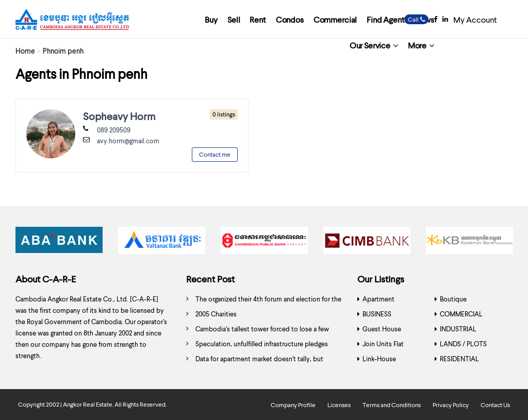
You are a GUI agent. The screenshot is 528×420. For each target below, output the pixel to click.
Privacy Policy (451, 405)
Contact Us (495, 405)
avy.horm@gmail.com (128, 141)
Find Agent (385, 19)
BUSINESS (377, 314)
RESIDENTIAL (459, 359)
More (417, 45)
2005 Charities (216, 314)
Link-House (379, 359)
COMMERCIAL (461, 314)
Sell (234, 19)
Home (25, 51)
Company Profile (293, 405)
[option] (59, 243)
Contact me (215, 154)
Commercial (335, 19)
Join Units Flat (383, 344)
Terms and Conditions (392, 405)
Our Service (370, 45)
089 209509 (114, 130)
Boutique (453, 299)
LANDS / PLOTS (463, 344)
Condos (290, 19)
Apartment (378, 299)
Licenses (339, 405)
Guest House (382, 329)
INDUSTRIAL (458, 329)
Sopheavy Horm (119, 116)
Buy (211, 19)
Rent (258, 19)
